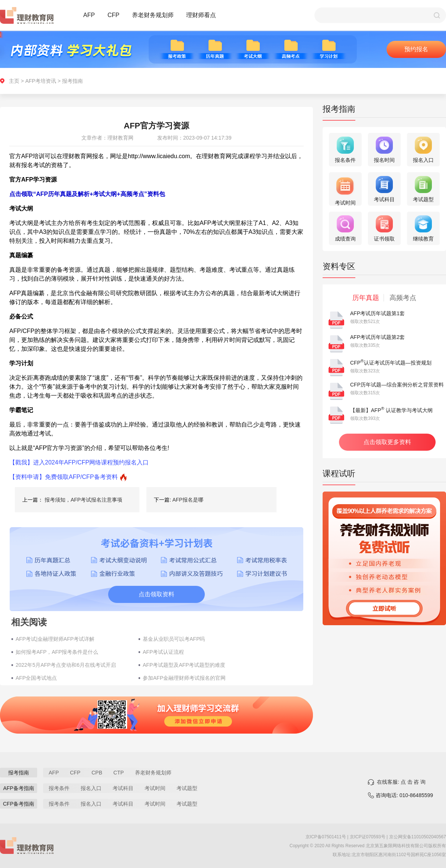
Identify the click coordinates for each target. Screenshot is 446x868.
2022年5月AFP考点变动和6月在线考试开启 (66, 665)
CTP (119, 773)
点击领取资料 (156, 594)
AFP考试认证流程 (163, 652)
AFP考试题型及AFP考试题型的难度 (184, 665)
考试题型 (187, 788)
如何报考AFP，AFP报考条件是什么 (57, 652)
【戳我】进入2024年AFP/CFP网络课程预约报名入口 (79, 462)
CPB (97, 773)
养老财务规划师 (153, 15)
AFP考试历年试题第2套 (377, 337)
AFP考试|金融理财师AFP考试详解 (55, 639)
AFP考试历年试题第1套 (377, 313)
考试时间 (155, 788)
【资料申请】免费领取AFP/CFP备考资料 (64, 477)
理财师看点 (201, 15)
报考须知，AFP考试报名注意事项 (83, 500)
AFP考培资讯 (41, 81)
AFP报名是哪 (188, 500)
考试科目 (123, 788)
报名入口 (91, 788)
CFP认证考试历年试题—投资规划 (391, 363)
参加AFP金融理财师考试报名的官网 (184, 678)
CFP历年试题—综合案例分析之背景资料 (397, 385)
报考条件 (59, 788)
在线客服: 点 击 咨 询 (401, 782)
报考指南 (72, 81)
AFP (89, 15)
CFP (113, 15)
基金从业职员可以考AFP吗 (174, 639)
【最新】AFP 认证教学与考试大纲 (391, 410)
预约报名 (416, 49)
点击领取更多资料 (387, 442)
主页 (14, 81)
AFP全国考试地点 (36, 678)
